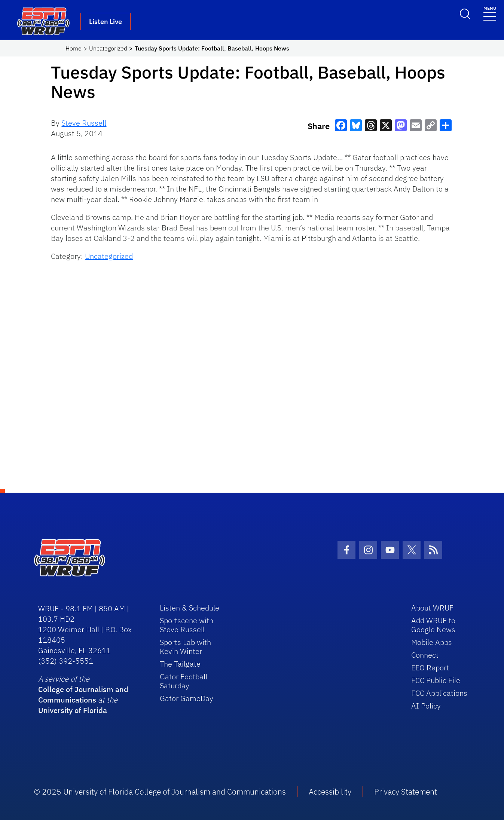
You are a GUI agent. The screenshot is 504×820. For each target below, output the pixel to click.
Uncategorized (108, 48)
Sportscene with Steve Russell (187, 625)
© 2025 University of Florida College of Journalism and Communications (160, 792)
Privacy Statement (406, 792)
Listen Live (106, 22)
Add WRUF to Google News (433, 625)
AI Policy (426, 706)
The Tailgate (180, 664)
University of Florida (73, 710)
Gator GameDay (187, 698)
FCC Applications (439, 693)
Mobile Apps (432, 642)
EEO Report (430, 668)
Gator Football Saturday (184, 681)
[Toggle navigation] (490, 13)
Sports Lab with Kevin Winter (185, 647)
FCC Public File (436, 680)
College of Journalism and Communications (83, 694)
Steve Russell (84, 123)
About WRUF (432, 608)
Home (74, 48)
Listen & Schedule (190, 608)
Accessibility (330, 792)
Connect (425, 655)
